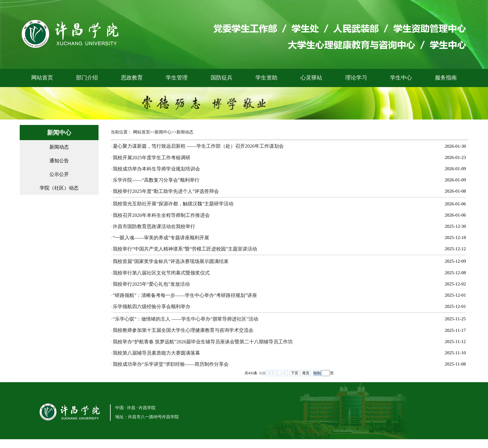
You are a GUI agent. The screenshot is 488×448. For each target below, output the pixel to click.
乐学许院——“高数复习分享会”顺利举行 (156, 180)
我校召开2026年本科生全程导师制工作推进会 (161, 215)
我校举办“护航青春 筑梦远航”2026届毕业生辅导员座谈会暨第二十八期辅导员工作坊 (203, 342)
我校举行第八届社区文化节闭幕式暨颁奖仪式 (161, 273)
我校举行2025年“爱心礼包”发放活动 (151, 284)
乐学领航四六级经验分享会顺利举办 (152, 307)
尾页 (306, 373)
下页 (295, 373)
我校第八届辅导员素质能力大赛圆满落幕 (156, 353)
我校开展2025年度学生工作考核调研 (152, 158)
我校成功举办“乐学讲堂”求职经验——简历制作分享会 (171, 364)
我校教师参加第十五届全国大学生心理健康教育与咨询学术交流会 (183, 330)
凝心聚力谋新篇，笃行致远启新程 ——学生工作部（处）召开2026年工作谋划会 (198, 146)
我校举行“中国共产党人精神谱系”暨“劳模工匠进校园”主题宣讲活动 (185, 249)
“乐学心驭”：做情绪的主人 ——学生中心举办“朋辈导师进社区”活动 (186, 319)
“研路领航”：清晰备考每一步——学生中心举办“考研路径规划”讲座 (185, 295)
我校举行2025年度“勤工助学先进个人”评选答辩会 (166, 191)
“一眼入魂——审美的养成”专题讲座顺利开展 (161, 238)
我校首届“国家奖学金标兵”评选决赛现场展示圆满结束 (171, 261)
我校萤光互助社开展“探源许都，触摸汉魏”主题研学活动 (173, 204)
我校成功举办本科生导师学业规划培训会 (156, 169)
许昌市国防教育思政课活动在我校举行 (154, 226)
